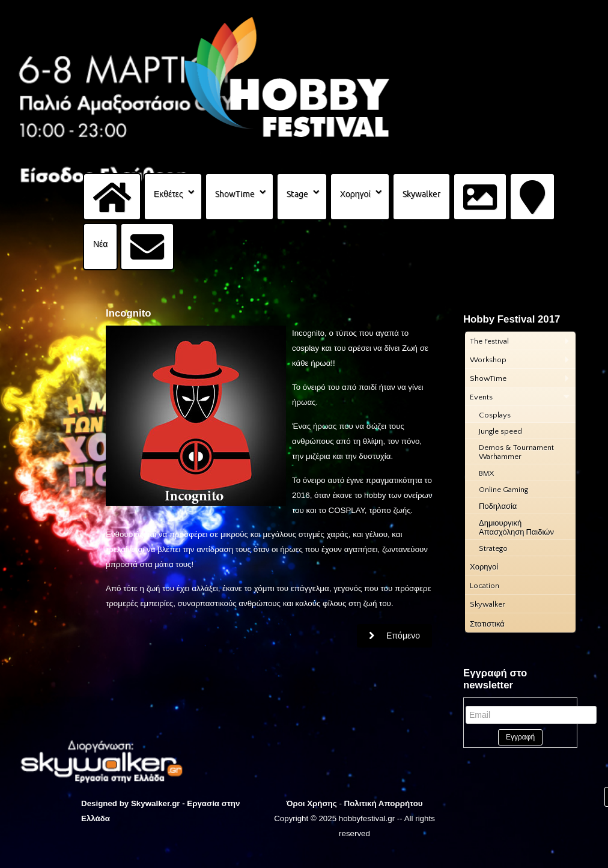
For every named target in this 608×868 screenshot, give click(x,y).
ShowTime (235, 194)
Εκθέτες (169, 194)
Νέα (100, 244)
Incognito (129, 313)
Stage (297, 194)
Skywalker (421, 194)
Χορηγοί (355, 194)
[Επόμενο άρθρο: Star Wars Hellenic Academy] (394, 636)
